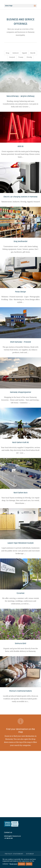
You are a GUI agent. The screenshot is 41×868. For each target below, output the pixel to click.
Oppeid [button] (24, 53)
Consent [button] (22, 864)
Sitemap (30, 854)
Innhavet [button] (16, 53)
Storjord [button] (12, 57)
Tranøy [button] (21, 57)
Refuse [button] (29, 864)
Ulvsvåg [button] (29, 57)
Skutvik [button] (33, 53)
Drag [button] (8, 53)
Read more (14, 864)
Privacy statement (14, 854)
